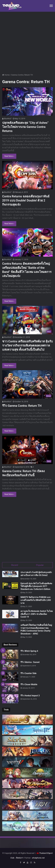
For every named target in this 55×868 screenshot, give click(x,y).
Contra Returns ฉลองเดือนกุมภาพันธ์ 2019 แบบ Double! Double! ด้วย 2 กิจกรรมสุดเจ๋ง (26, 200)
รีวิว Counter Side (29, 673)
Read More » (9, 156)
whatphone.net (38, 858)
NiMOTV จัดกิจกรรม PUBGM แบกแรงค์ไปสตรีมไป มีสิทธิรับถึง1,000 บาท (36, 600)
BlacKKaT (7, 119)
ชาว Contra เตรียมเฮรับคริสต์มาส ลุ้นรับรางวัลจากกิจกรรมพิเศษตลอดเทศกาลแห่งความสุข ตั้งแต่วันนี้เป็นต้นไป (27, 345)
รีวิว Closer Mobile (29, 684)
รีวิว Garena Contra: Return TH (22, 406)
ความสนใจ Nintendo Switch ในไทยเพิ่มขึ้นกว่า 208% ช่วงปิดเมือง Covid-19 (37, 614)
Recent (15, 565)
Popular (40, 565)
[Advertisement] (27, 44)
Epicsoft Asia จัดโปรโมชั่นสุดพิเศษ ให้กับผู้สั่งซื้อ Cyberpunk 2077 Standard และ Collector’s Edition (36, 586)
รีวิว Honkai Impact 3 (30, 696)
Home (6, 75)
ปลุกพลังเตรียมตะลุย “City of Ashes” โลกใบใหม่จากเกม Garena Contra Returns (25, 127)
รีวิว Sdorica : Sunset (30, 662)
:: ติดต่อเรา (19, 858)
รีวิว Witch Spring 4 (29, 651)
